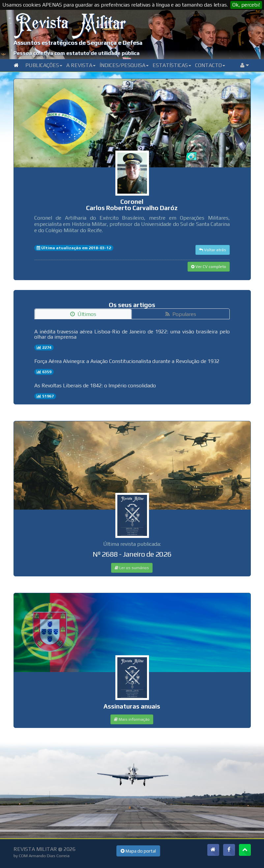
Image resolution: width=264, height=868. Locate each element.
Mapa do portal (138, 851)
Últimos (83, 314)
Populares (181, 314)
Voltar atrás (213, 250)
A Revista (81, 65)
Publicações (44, 65)
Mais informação (132, 719)
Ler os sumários (132, 568)
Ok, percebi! (246, 5)
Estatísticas (172, 65)
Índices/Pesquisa (124, 65)
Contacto (210, 65)
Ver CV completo (209, 267)
